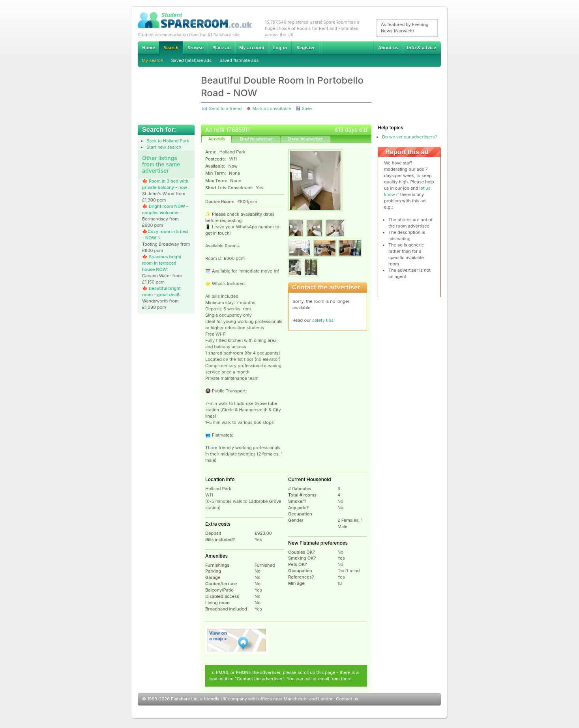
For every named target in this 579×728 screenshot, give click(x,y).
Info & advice (422, 48)
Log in (280, 48)
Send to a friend (225, 108)
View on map (237, 640)
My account (252, 48)
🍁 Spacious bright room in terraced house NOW (162, 263)
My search (153, 60)
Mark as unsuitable (272, 108)
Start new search (164, 147)
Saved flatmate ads (239, 60)
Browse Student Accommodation (195, 48)
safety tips (323, 320)
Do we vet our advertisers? (409, 137)
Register (306, 48)
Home (148, 48)
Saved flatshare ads (191, 60)
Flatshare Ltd (184, 699)
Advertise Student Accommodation (221, 48)
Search (171, 48)
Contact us (347, 699)
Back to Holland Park (168, 141)
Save (306, 108)
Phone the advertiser (305, 139)
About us (388, 48)
